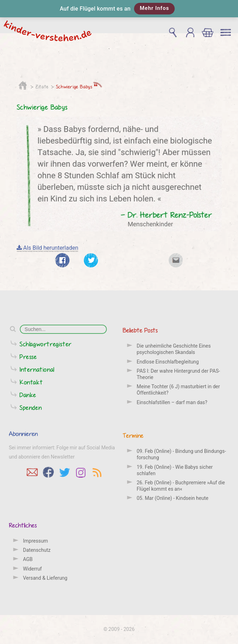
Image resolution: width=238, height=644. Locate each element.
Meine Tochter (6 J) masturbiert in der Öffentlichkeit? (178, 390)
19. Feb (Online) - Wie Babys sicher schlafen (175, 470)
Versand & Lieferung (45, 578)
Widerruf (32, 569)
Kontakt (31, 382)
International (37, 369)
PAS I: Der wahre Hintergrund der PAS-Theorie (179, 374)
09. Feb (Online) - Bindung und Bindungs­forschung (182, 454)
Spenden (31, 407)
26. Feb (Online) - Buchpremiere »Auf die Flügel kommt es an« (181, 486)
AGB (28, 559)
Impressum (35, 541)
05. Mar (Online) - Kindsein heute (173, 498)
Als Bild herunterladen (48, 248)
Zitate (42, 87)
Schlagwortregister (46, 344)
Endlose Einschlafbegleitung (168, 362)
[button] (119, 9)
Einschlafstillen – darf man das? (172, 402)
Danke (28, 395)
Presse (28, 357)
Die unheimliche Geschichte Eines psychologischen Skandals (174, 349)
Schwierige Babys (77, 86)
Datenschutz (37, 550)
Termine (133, 435)
